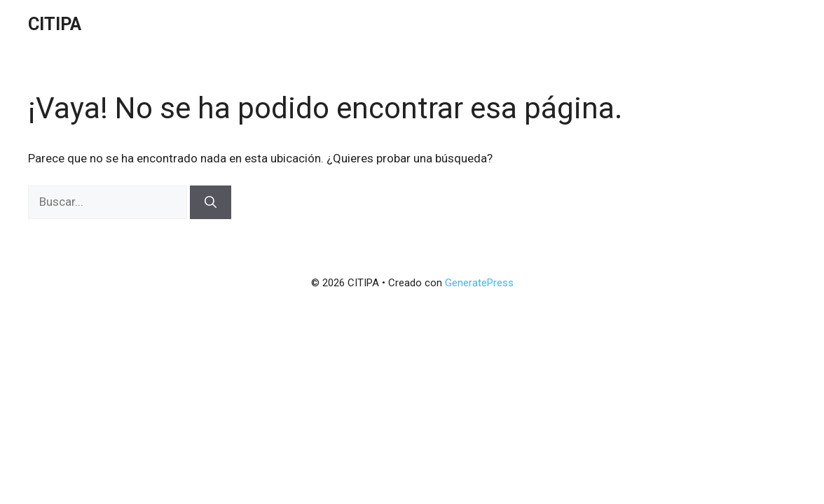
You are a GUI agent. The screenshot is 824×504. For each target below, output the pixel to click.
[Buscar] (211, 202)
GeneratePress (479, 283)
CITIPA (55, 24)
